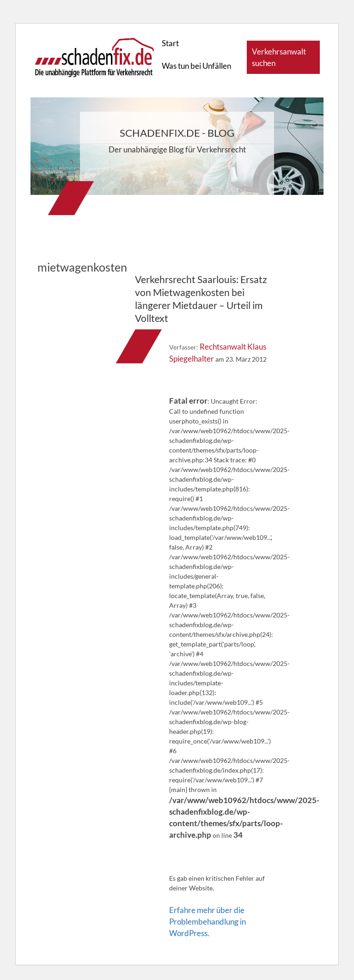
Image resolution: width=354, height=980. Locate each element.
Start (170, 43)
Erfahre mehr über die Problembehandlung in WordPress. (208, 922)
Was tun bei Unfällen (196, 66)
